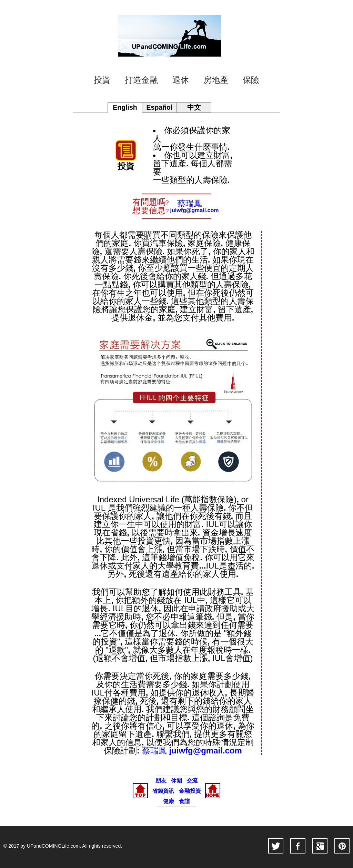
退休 (181, 80)
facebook (298, 846)
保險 (251, 80)
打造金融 (141, 80)
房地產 (216, 80)
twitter (276, 846)
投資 (102, 80)
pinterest (342, 846)
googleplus (320, 846)
